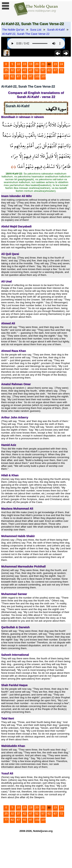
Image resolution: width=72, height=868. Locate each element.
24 (61, 64)
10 (18, 64)
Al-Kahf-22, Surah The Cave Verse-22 (26, 34)
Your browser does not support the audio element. (36, 43)
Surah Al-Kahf (56, 30)
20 (37, 64)
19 (31, 64)
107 (44, 76)
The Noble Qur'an (13, 30)
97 (31, 76)
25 (6, 70)
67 (55, 70)
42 (25, 70)
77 (6, 76)
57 (43, 70)
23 (55, 64)
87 (18, 76)
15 (25, 64)
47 (31, 70)
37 (18, 70)
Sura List (36, 30)
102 (37, 76)
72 (61, 70)
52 (37, 70)
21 (43, 64)
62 (49, 70)
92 (25, 76)
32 (12, 70)
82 (12, 76)
